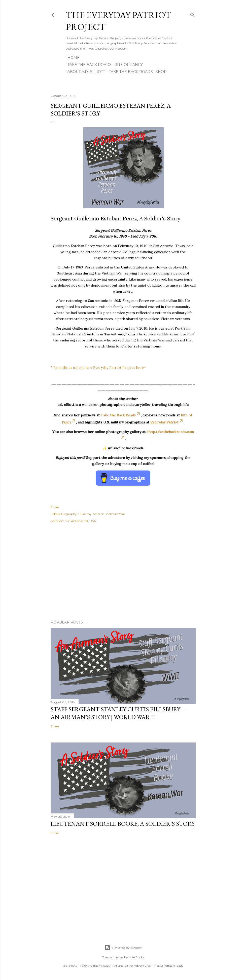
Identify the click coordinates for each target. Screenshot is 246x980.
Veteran (99, 514)
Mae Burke (136, 957)
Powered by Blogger (123, 948)
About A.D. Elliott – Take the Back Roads (108, 72)
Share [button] (55, 507)
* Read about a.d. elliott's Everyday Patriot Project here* (98, 368)
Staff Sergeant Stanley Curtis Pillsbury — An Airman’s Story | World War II (119, 713)
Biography (69, 514)
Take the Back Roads (88, 65)
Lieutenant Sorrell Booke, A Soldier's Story (123, 824)
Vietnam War (115, 514)
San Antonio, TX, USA (80, 521)
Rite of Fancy (127, 65)
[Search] (193, 14)
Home (74, 58)
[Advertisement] (123, 572)
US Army (85, 514)
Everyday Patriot (167, 422)
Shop (159, 72)
